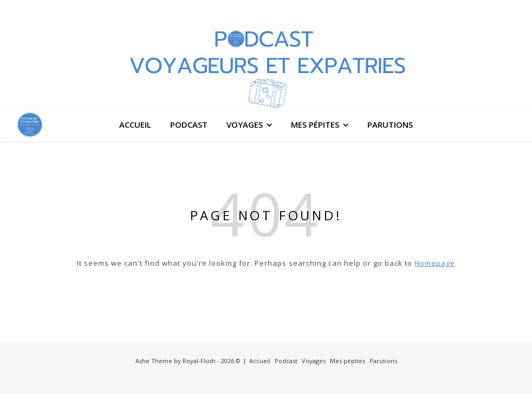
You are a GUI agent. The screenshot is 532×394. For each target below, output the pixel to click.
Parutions (390, 124)
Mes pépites (315, 124)
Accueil (135, 124)
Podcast (189, 124)
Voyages (245, 124)
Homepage (435, 263)
